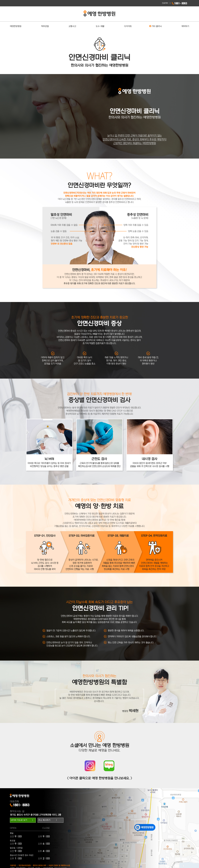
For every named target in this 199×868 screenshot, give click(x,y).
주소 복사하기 (44, 820)
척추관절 (45, 26)
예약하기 (185, 26)
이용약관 (13, 866)
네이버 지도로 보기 (19, 820)
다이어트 (128, 26)
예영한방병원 (16, 26)
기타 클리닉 (157, 26)
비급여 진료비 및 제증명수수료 (59, 866)
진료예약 (165, 3)
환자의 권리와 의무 (40, 866)
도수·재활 (100, 26)
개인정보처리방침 (24, 866)
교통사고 (72, 26)
